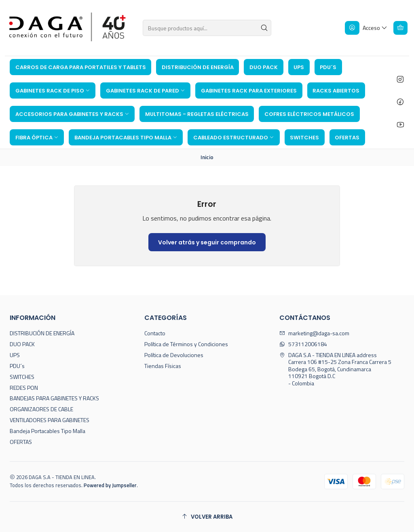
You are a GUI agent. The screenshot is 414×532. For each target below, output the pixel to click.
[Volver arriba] (207, 517)
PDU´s (17, 366)
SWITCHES (22, 377)
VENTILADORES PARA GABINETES (50, 420)
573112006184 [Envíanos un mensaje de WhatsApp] (303, 344)
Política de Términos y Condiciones (186, 344)
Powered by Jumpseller (110, 485)
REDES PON (24, 388)
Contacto (155, 333)
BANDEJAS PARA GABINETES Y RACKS (54, 398)
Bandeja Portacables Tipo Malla (48, 431)
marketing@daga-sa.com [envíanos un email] (314, 333)
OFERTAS (21, 442)
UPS (15, 355)
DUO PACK (22, 344)
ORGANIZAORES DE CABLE (41, 409)
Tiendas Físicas (163, 366)
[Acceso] (366, 28)
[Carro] (400, 28)
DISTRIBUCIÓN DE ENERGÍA (42, 333)
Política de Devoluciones (174, 355)
